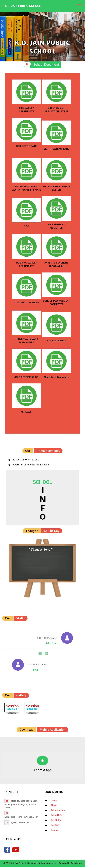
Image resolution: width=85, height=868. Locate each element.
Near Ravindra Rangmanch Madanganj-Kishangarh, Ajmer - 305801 (21, 805)
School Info (56, 816)
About (54, 806)
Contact (55, 831)
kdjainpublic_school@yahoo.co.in (21, 818)
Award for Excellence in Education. (31, 466)
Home (54, 801)
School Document (46, 66)
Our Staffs (56, 821)
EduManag (76, 864)
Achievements (58, 811)
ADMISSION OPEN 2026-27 (27, 461)
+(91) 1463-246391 (20, 824)
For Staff (55, 826)
